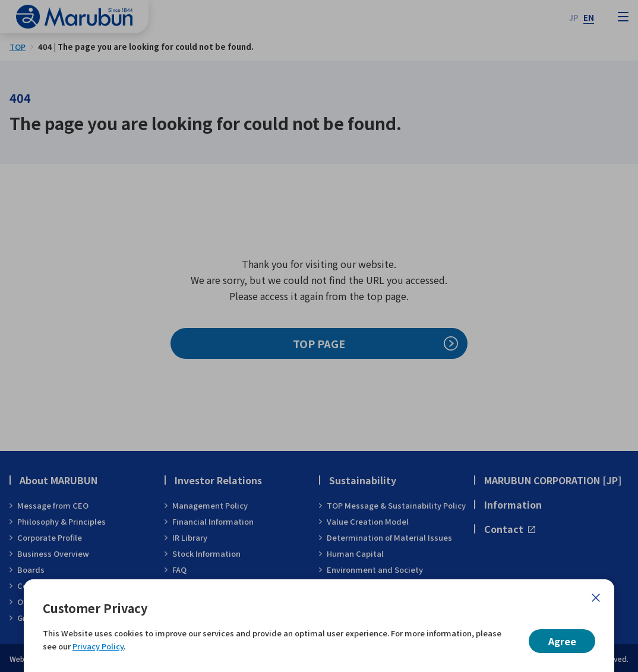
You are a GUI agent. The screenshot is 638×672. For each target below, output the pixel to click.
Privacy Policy (98, 646)
